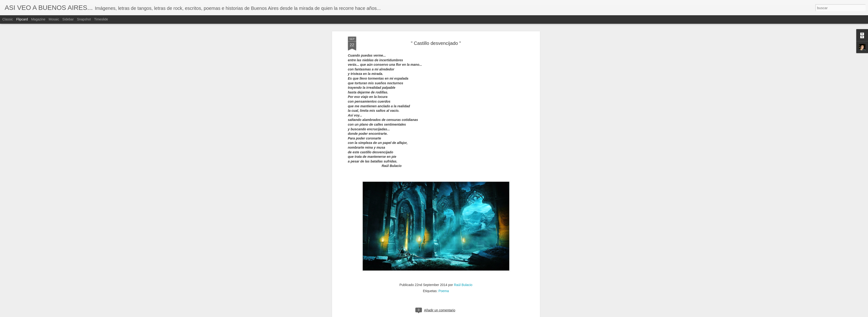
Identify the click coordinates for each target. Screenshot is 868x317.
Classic (8, 19)
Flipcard (22, 19)
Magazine (38, 19)
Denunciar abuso (468, 314)
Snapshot (84, 19)
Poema (444, 25)
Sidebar (68, 19)
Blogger (452, 314)
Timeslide (101, 19)
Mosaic (54, 19)
